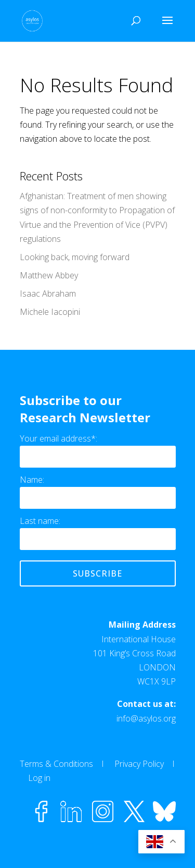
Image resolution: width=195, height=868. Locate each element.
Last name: (40, 521)
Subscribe (97, 573)
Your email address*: (58, 438)
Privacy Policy (139, 764)
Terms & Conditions (56, 764)
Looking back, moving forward (75, 257)
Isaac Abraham (48, 294)
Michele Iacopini (50, 312)
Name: (32, 480)
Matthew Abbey (49, 275)
